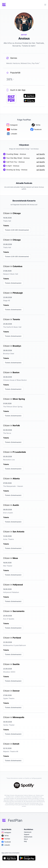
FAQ (25, 841)
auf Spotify (41, 154)
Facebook (6, 842)
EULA (26, 839)
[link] (24, 222)
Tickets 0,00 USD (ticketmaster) (17, 230)
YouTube (6, 839)
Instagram (6, 832)
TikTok (5, 836)
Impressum (28, 832)
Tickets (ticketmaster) (13, 283)
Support (27, 834)
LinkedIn (6, 845)
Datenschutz (28, 837)
